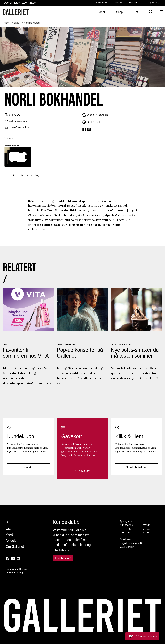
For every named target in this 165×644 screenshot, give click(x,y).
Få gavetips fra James (142, 636)
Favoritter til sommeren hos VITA (26, 353)
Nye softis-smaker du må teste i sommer (135, 353)
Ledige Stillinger (154, 3)
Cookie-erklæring (14, 573)
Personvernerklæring (16, 569)
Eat (8, 528)
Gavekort (118, 3)
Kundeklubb (101, 3)
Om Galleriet (15, 547)
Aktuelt (11, 541)
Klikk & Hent (134, 3)
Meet (9, 534)
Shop (9, 522)
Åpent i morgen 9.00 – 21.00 (20, 3)
